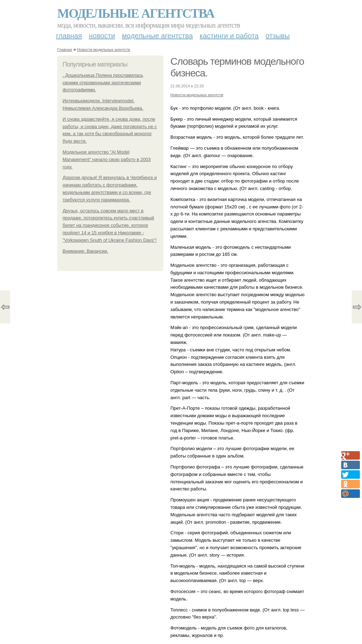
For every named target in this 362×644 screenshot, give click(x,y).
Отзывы (278, 36)
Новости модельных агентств (103, 50)
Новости (102, 36)
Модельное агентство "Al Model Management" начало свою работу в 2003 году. (107, 159)
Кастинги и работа (229, 36)
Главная (69, 36)
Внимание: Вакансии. (85, 251)
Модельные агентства (136, 13)
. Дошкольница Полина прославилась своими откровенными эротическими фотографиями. (103, 83)
